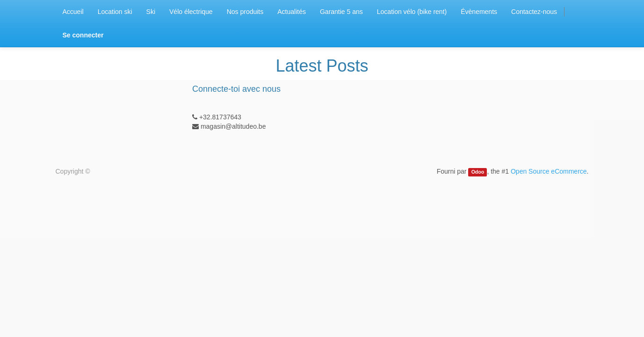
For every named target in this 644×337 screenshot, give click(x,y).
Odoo (478, 172)
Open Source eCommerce (549, 171)
